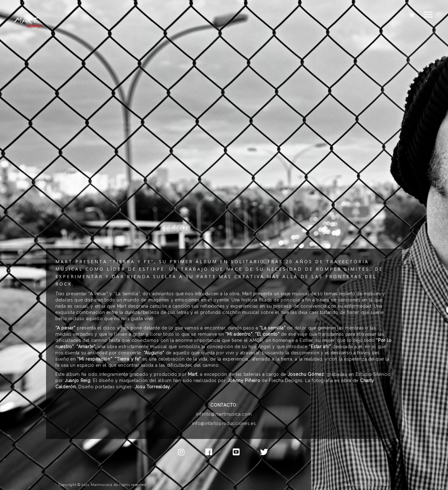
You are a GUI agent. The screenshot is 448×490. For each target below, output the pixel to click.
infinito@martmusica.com (224, 414)
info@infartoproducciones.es (224, 423)
